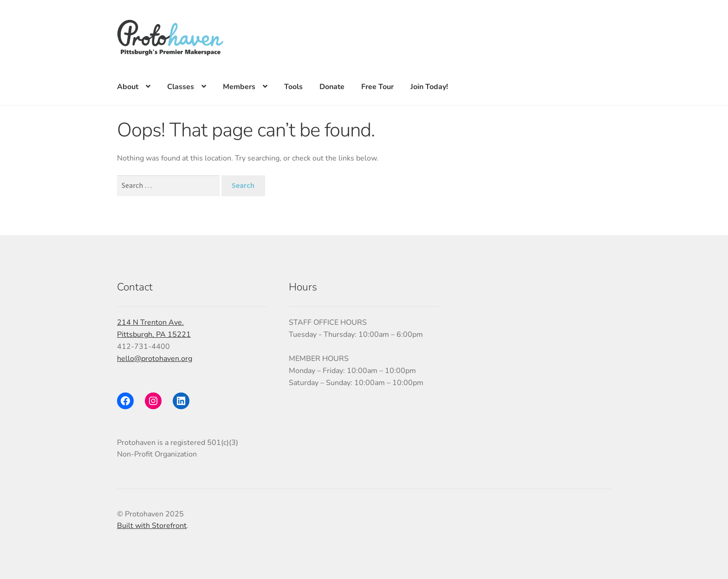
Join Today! (429, 87)
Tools (293, 87)
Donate (332, 87)
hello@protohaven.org (155, 359)
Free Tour (377, 87)
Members (239, 87)
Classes (181, 87)
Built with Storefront (152, 526)
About (128, 87)
